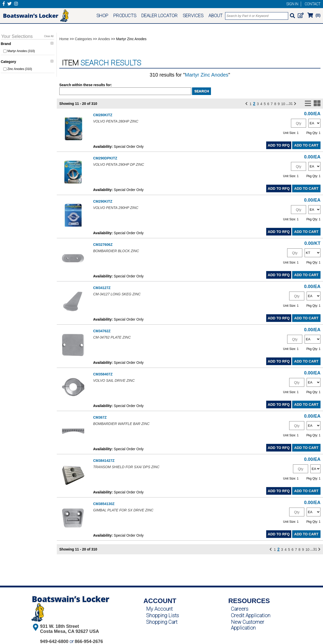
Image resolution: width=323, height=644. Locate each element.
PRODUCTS (125, 16)
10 (283, 104)
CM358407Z (103, 374)
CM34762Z (102, 331)
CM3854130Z (104, 504)
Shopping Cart (162, 622)
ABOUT (216, 16)
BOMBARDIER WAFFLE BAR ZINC (121, 424)
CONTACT (313, 4)
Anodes (104, 39)
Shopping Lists (163, 615)
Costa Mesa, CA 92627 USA (70, 631)
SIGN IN (292, 4)
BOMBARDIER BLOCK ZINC (116, 251)
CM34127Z (102, 288)
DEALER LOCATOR (159, 16)
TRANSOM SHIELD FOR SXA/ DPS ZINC (126, 467)
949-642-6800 (54, 641)
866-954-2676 (89, 641)
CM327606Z (103, 245)
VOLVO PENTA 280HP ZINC (116, 121)
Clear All (49, 36)
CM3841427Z (104, 461)
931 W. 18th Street (60, 626)
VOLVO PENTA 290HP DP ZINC (119, 164)
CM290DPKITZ (105, 158)
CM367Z (100, 417)
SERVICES (193, 16)
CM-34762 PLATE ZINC (112, 337)
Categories (84, 39)
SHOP (102, 16)
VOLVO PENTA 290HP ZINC (116, 208)
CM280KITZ (103, 115)
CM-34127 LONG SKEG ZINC (117, 294)
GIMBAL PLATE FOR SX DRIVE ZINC (123, 510)
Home (64, 39)
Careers (240, 609)
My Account (159, 609)
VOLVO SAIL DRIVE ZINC (114, 380)
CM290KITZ (103, 201)
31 (291, 104)
